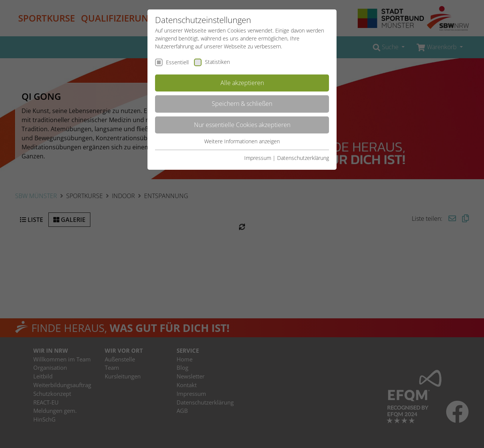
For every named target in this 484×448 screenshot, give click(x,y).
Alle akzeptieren (242, 83)
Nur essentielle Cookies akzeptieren (242, 125)
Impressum (258, 158)
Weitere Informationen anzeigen (242, 141)
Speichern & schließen (242, 104)
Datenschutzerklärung (303, 158)
